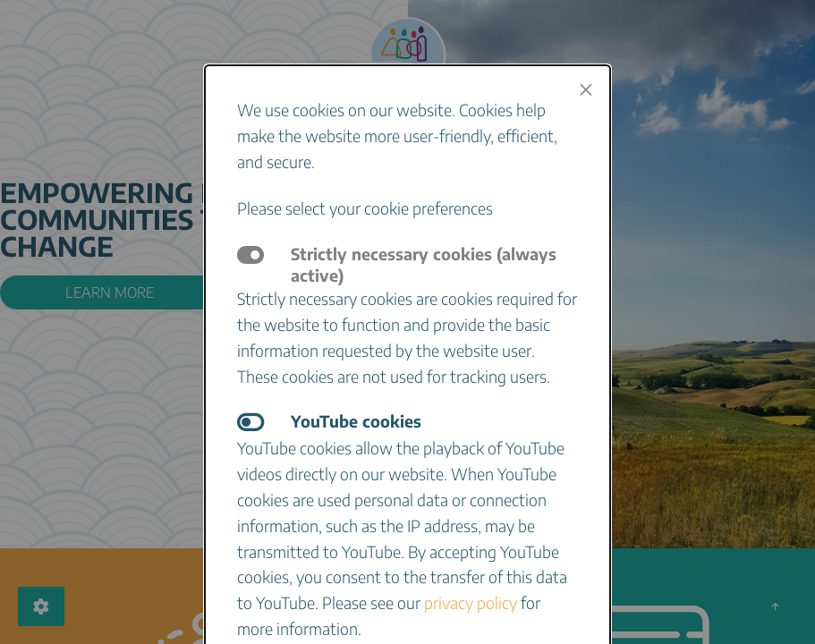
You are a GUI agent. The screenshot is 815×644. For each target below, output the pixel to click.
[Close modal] (586, 89)
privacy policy (471, 602)
